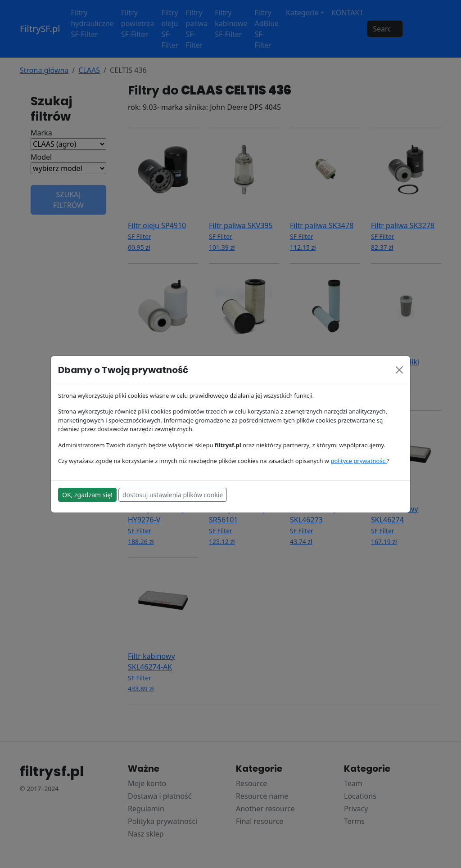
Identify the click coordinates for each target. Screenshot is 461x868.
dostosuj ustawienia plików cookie (173, 495)
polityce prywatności (359, 461)
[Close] (399, 370)
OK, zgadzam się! (87, 495)
